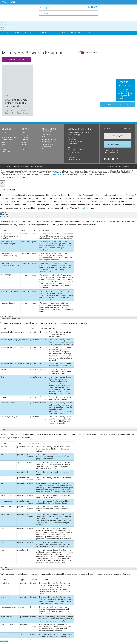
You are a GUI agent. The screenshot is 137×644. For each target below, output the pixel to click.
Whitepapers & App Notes (10, 137)
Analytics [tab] (3, 428)
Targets (5, 33)
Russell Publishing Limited (16, 166)
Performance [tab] (3, 567)
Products (5, 149)
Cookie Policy (72, 157)
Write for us (109, 129)
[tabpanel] (68, 267)
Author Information (48, 144)
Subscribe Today (118, 144)
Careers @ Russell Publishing (76, 150)
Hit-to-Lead (42, 33)
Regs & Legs (89, 33)
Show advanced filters (16, 59)
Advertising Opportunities (49, 139)
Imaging (63, 33)
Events (4, 147)
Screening (17, 33)
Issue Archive (6, 152)
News (4, 135)
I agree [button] (24, 177)
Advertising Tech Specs (49, 142)
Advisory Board (46, 147)
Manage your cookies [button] (74, 160)
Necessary (6, 214)
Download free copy (118, 105)
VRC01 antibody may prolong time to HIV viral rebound (16, 103)
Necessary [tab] (3, 213)
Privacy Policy (72, 155)
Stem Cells (29, 33)
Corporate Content (7, 140)
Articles (4, 132)
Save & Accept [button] (4, 641)
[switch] (1, 318)
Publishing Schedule (48, 137)
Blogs (4, 145)
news (7, 96)
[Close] (2, 184)
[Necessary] (1, 214)
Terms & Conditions (74, 152)
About (70, 148)
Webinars (5, 142)
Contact (118, 136)
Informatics (76, 33)
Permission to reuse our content (51, 149)
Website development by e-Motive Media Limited (121, 166)
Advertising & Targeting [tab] (7, 316)
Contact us (66, 8)
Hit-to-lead (25, 140)
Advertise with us (54, 8)
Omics (54, 33)
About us (42, 8)
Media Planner (46, 134)
